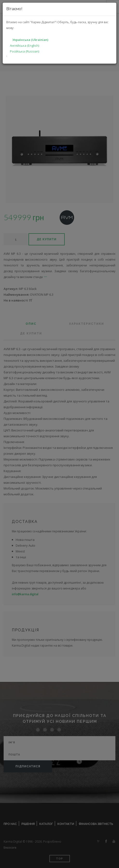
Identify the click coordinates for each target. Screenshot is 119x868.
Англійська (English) (24, 45)
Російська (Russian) (24, 51)
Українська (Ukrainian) (30, 40)
